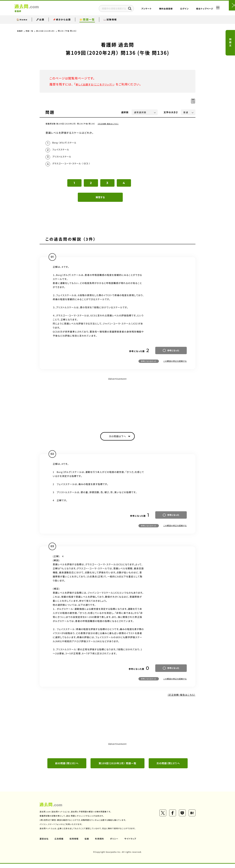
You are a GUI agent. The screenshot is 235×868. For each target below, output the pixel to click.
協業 (88, 843)
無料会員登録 (157, 10)
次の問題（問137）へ (168, 767)
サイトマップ (132, 843)
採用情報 (75, 843)
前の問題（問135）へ (67, 767)
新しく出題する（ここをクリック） (98, 84)
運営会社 (44, 843)
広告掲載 (59, 843)
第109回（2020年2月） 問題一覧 (117, 767)
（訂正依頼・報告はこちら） (109, 124)
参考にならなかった (149, 364)
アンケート (138, 10)
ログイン (175, 10)
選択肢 (125, 112)
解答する (100, 200)
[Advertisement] (117, 405)
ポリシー (116, 843)
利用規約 (101, 843)
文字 (171, 112)
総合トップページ (196, 10)
